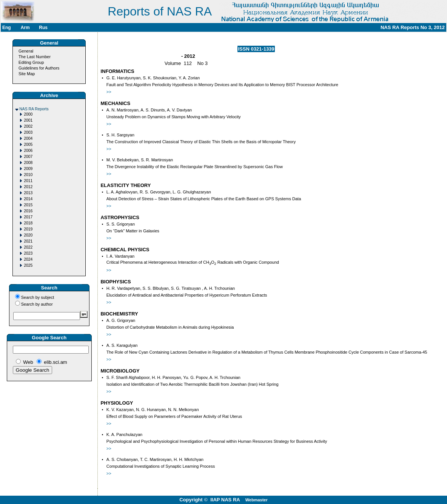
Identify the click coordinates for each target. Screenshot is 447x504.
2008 (28, 163)
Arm (25, 28)
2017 (28, 217)
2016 (28, 211)
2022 (28, 247)
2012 (28, 187)
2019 (28, 229)
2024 (28, 259)
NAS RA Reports (34, 109)
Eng (7, 28)
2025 (28, 265)
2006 (28, 151)
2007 (28, 157)
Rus (43, 28)
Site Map (27, 74)
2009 (28, 169)
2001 (28, 120)
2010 (28, 175)
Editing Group (31, 62)
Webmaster (257, 500)
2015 (28, 205)
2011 (28, 181)
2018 (28, 223)
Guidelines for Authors (39, 68)
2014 (28, 199)
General (26, 51)
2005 (28, 145)
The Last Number (35, 57)
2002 (28, 126)
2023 (28, 253)
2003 (28, 132)
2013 (28, 193)
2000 (28, 114)
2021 (28, 241)
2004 (28, 138)
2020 (28, 235)
